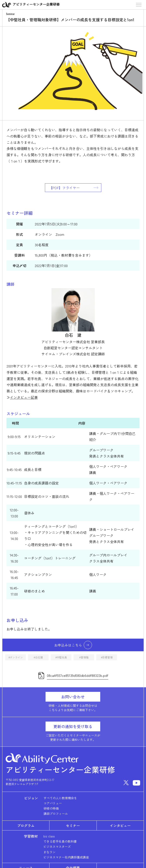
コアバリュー (53, 803)
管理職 (84, 657)
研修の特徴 (51, 808)
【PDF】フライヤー (64, 188)
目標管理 (107, 657)
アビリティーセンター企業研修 (31, 5)
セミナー (73, 825)
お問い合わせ (73, 697)
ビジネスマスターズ (57, 847)
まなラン (49, 852)
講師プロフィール (56, 814)
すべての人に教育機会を (60, 798)
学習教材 (31, 836)
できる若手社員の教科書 (60, 841)
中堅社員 (62, 657)
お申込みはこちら (68, 645)
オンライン (16, 657)
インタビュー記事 (24, 397)
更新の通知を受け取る (73, 726)
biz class (49, 836)
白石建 (39, 657)
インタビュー (120, 825)
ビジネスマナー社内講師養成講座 (66, 857)
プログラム (26, 825)
